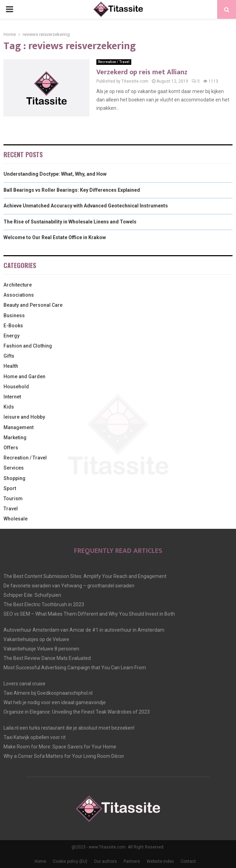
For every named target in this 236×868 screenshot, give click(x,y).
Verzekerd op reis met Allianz (142, 72)
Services (14, 468)
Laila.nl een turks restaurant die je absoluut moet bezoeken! (69, 728)
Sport (10, 488)
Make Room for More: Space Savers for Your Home (60, 747)
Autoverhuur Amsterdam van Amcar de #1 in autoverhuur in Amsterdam (84, 630)
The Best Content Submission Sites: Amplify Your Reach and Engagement (85, 576)
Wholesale (16, 519)
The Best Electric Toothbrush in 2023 (44, 604)
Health (11, 366)
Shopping (14, 478)
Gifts (9, 356)
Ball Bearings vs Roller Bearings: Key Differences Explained (72, 190)
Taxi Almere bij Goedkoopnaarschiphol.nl (48, 693)
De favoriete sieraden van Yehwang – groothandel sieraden (69, 586)
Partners (132, 861)
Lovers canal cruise (24, 684)
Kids (9, 407)
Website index (160, 861)
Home (40, 861)
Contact (188, 861)
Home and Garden (24, 376)
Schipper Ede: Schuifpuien (32, 595)
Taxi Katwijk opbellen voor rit (35, 737)
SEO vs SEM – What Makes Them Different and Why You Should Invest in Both (89, 614)
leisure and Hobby (24, 417)
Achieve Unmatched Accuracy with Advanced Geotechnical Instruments (86, 206)
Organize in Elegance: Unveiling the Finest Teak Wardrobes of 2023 (77, 712)
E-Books (13, 326)
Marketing (15, 437)
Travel (11, 509)
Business (14, 315)
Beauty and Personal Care (33, 305)
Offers (11, 448)
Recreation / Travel (114, 62)
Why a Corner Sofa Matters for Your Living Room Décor (64, 756)
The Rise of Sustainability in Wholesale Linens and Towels (70, 222)
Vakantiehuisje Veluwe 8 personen (41, 649)
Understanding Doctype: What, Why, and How (55, 174)
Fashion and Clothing (28, 346)
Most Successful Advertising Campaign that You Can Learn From (75, 668)
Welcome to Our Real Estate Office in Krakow (55, 237)
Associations (19, 295)
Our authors (105, 861)
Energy (12, 336)
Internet (12, 397)
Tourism (13, 498)
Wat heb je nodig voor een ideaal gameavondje (55, 702)
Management (19, 427)
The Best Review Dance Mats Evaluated (47, 658)
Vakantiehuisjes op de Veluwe (36, 639)
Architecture (18, 285)
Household (16, 387)
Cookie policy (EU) (70, 861)
